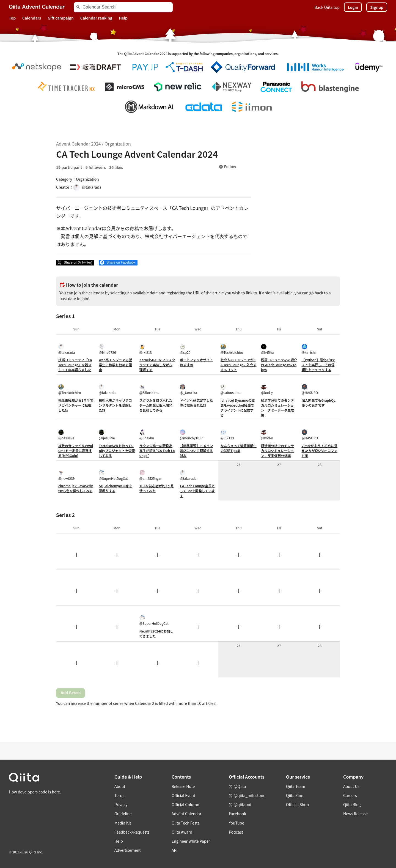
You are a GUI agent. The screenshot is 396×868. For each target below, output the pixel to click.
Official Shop (297, 804)
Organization (118, 144)
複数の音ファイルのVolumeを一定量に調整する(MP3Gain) (76, 451)
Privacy (121, 804)
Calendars (32, 18)
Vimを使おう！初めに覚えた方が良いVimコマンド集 (320, 451)
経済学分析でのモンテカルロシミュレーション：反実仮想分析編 (277, 451)
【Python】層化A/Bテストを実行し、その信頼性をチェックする (318, 365)
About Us (351, 786)
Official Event (183, 795)
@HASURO (310, 389)
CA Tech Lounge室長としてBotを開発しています (197, 491)
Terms (120, 795)
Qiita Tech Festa (186, 823)
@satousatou (231, 389)
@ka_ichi (309, 349)
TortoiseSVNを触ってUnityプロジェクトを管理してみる (117, 451)
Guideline (123, 814)
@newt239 (67, 475)
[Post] (75, 263)
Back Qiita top (327, 7)
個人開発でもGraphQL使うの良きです (319, 403)
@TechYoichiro (232, 349)
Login (353, 7)
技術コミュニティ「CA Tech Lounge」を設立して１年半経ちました (75, 365)
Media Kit (123, 823)
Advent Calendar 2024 (79, 144)
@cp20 (185, 349)
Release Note (183, 786)
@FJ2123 (227, 435)
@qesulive (66, 435)
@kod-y (267, 389)
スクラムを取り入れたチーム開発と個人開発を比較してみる (156, 405)
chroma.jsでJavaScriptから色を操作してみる (76, 488)
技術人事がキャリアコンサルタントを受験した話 (115, 405)
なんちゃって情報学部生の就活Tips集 (239, 448)
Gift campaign (61, 18)
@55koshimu (149, 389)
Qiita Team (296, 786)
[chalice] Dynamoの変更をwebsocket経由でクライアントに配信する (238, 408)
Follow (227, 167)
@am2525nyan (151, 475)
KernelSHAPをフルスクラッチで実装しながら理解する (157, 365)
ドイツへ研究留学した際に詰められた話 (196, 403)
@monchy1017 (191, 435)
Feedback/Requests (132, 832)
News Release (355, 814)
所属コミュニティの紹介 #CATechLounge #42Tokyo (279, 365)
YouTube (237, 823)
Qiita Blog (352, 804)
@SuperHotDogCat (113, 475)
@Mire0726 (107, 349)
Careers (350, 795)
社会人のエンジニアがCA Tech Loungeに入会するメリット (239, 365)
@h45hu (267, 349)
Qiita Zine (295, 795)
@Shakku (147, 435)
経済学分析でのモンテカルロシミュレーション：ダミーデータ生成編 (277, 408)
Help (123, 18)
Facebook (237, 814)
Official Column (185, 804)
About (120, 786)
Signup (377, 7)
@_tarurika (188, 389)
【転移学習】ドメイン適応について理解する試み (196, 451)
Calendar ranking (96, 18)
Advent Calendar (186, 814)
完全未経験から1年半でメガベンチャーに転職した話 (76, 405)
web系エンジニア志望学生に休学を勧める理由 (115, 365)
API (174, 850)
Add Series (71, 693)
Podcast (236, 832)
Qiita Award (182, 832)
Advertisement (128, 850)
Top (12, 18)
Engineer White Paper (191, 841)
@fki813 (146, 349)
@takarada (67, 349)
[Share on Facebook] (118, 263)
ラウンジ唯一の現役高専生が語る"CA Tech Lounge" (157, 451)
